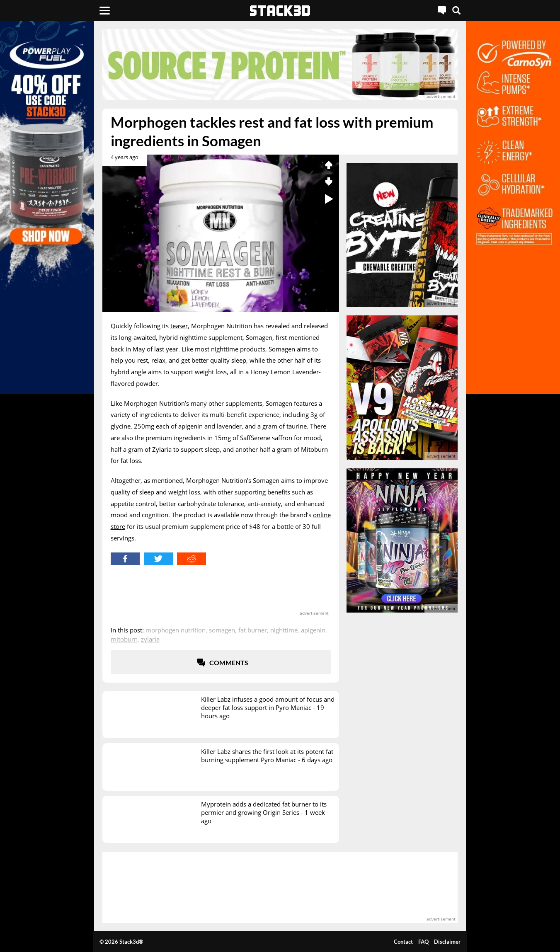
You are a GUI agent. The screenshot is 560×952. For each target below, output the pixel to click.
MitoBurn (124, 639)
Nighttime (284, 630)
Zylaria (150, 639)
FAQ (423, 942)
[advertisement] (280, 65)
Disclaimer (447, 942)
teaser (179, 326)
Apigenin (313, 630)
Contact (403, 942)
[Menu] (105, 10)
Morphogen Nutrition (176, 630)
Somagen (222, 630)
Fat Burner (253, 630)
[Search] (456, 10)
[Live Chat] (442, 10)
